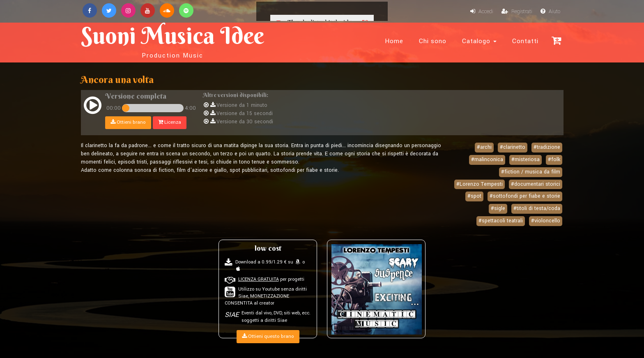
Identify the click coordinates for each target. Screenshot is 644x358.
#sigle (498, 208)
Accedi (482, 12)
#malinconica (487, 159)
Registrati (517, 12)
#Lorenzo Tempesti (480, 184)
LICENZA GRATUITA (259, 279)
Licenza (170, 122)
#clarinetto (513, 147)
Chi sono (433, 41)
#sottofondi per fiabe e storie (525, 196)
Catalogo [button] (479, 41)
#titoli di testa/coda (537, 208)
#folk (554, 159)
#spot (474, 196)
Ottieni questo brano (268, 336)
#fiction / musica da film (531, 172)
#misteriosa (526, 159)
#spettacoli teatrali (501, 221)
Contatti (525, 41)
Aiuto (550, 12)
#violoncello (546, 221)
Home (394, 41)
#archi (484, 147)
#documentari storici (536, 184)
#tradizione (547, 147)
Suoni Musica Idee (172, 40)
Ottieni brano (128, 122)
